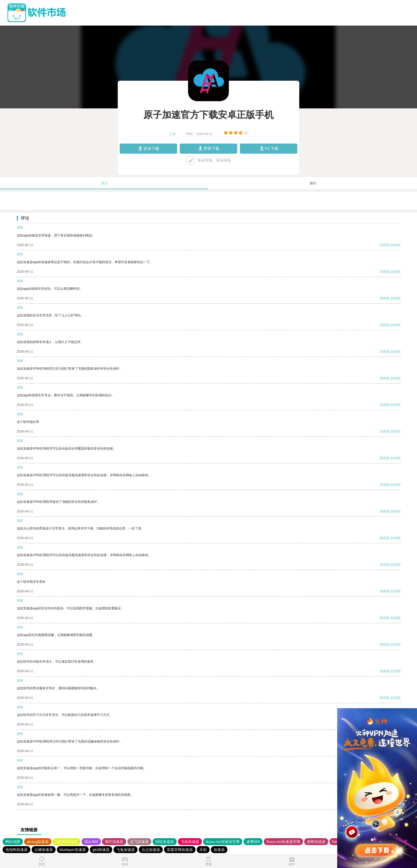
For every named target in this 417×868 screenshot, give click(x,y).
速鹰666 (253, 842)
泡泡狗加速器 (16, 850)
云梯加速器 (44, 850)
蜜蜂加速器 (316, 842)
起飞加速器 (139, 842)
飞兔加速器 (190, 842)
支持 (383, 245)
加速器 (219, 850)
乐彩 (203, 850)
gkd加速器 (101, 850)
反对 (394, 245)
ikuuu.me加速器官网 (223, 842)
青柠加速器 (114, 842)
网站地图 (13, 842)
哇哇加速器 (165, 842)
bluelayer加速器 (73, 850)
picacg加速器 (38, 842)
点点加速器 (151, 850)
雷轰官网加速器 (180, 850)
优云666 (91, 842)
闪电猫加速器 (66, 842)
